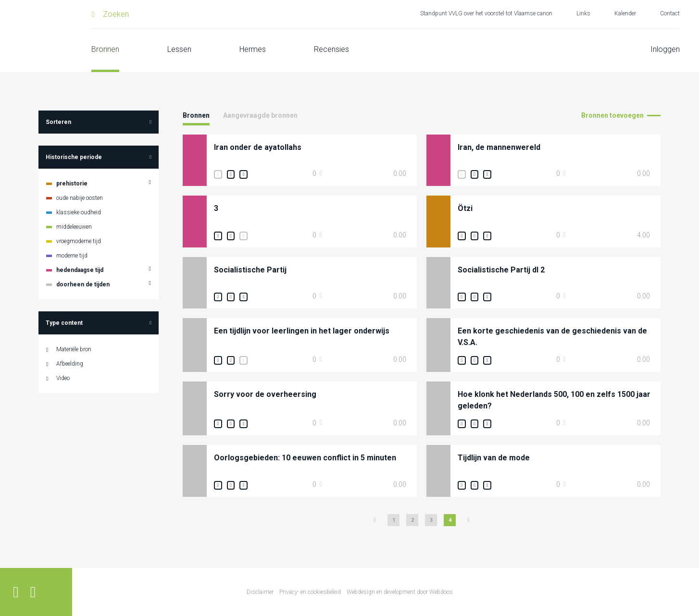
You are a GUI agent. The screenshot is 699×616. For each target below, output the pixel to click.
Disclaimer (260, 592)
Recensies (331, 49)
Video (63, 378)
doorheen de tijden (83, 284)
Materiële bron (74, 349)
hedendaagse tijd (80, 270)
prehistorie (72, 184)
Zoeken (116, 14)
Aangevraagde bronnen (260, 115)
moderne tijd (72, 256)
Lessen (179, 49)
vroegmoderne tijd (79, 241)
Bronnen (105, 49)
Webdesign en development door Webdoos (400, 592)
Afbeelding (70, 364)
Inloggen (665, 49)
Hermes (253, 49)
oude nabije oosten (80, 198)
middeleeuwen (74, 227)
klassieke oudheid (79, 212)
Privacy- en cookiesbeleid (310, 592)
